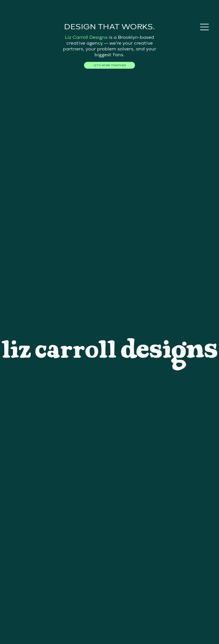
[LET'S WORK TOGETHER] (109, 65)
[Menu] (205, 27)
